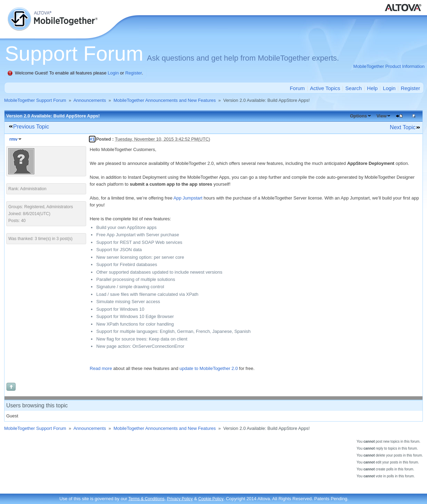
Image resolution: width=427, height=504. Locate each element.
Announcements (90, 100)
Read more (101, 368)
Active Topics (325, 88)
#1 (92, 139)
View (381, 116)
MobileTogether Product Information (389, 66)
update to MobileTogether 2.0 (209, 368)
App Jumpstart (188, 198)
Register (134, 73)
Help (373, 88)
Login (113, 73)
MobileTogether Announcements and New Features (165, 100)
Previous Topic (31, 127)
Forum (297, 88)
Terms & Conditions (146, 499)
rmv (13, 139)
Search (354, 88)
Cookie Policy (211, 499)
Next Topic (403, 127)
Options (358, 116)
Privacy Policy (180, 499)
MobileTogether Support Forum (35, 100)
